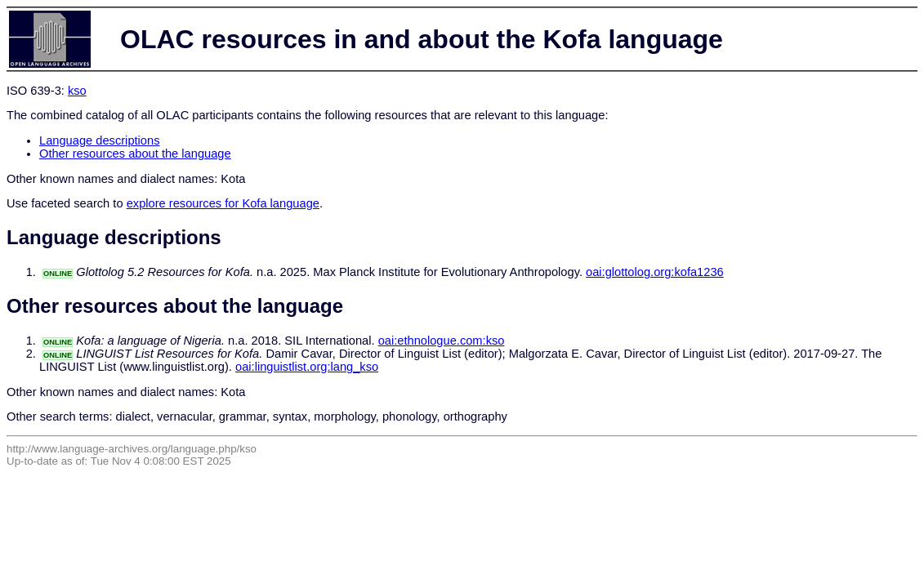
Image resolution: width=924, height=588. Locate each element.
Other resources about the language (135, 154)
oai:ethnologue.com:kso (442, 341)
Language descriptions (100, 140)
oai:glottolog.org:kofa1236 (655, 272)
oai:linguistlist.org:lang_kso (307, 367)
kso (77, 91)
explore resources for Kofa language (223, 203)
